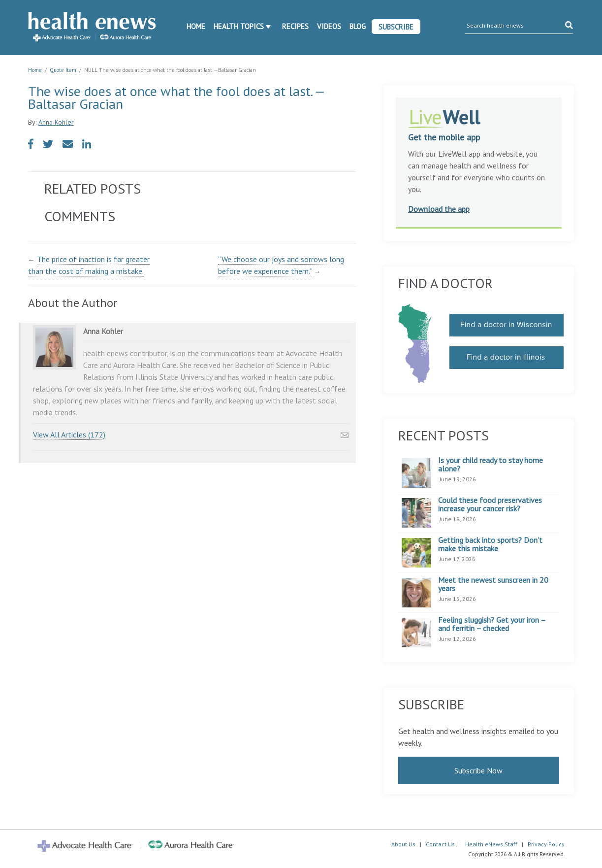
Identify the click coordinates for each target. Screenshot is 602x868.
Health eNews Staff (491, 844)
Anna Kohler (56, 122)
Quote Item (63, 70)
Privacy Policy (546, 844)
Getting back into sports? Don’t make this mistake (490, 545)
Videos (329, 26)
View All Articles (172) (69, 434)
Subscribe (396, 27)
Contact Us (440, 844)
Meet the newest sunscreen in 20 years (493, 584)
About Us (403, 844)
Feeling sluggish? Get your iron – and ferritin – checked (492, 624)
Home (196, 26)
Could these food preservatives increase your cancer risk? (490, 505)
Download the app (439, 209)
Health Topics (239, 26)
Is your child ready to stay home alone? (491, 465)
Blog (358, 26)
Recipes (295, 26)
